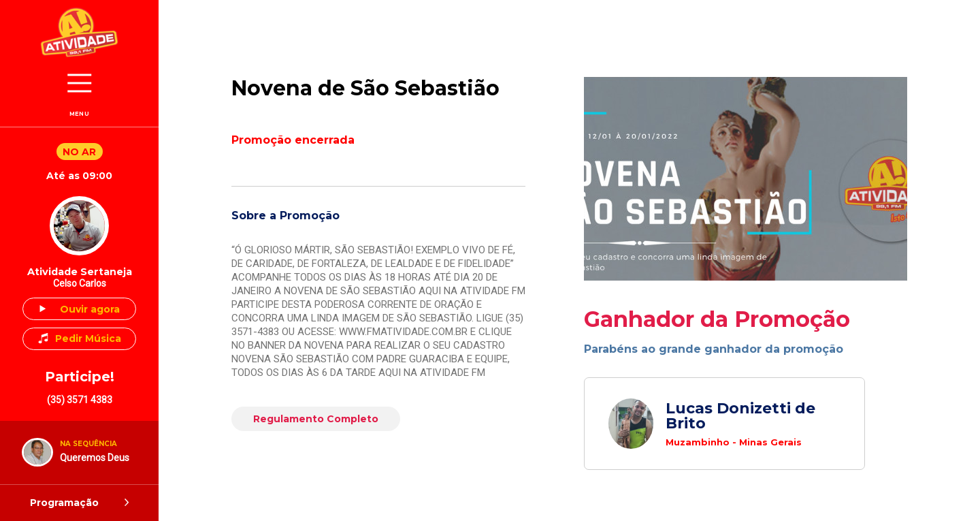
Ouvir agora (90, 309)
